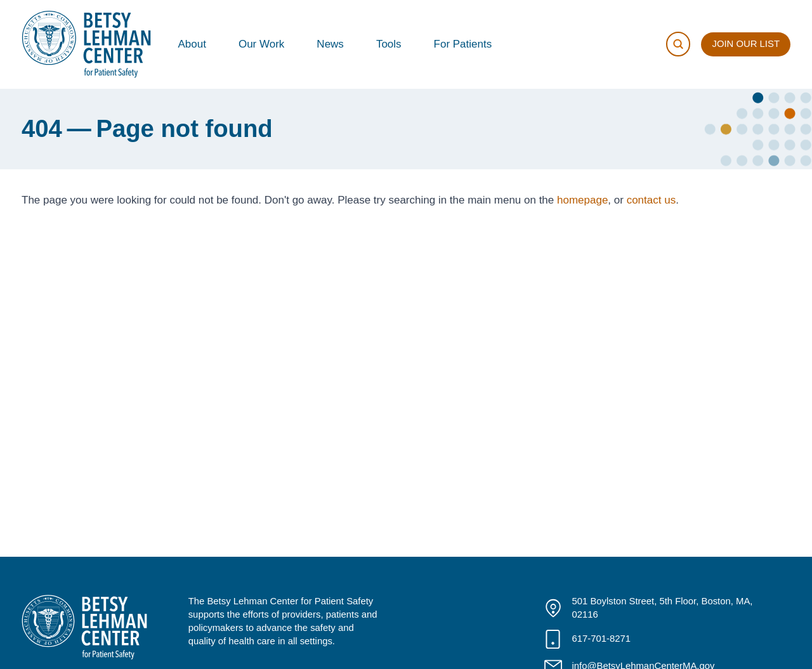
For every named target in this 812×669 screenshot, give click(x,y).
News (330, 44)
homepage (582, 200)
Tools (389, 44)
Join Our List (746, 44)
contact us (652, 200)
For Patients (463, 44)
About (192, 44)
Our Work (261, 44)
